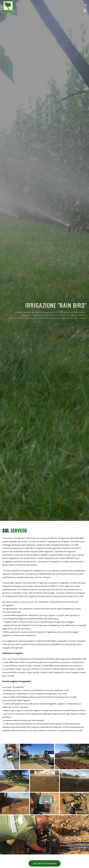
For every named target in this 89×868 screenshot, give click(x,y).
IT (86, 5)
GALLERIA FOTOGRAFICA (45, 863)
